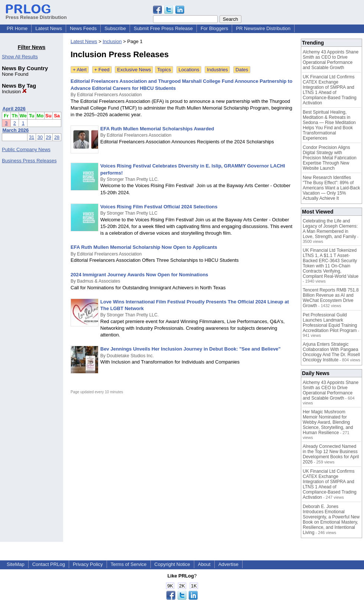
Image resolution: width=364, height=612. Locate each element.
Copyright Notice (172, 564)
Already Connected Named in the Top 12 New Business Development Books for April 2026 (331, 454)
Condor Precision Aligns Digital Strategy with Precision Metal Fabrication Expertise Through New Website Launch (330, 158)
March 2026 (16, 130)
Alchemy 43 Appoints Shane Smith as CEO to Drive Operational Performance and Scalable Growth (331, 60)
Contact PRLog (49, 564)
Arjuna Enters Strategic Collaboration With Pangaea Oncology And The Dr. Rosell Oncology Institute (331, 352)
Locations (189, 70)
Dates (242, 70)
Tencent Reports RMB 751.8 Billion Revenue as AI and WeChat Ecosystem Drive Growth (331, 298)
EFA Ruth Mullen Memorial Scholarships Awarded (157, 129)
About (204, 564)
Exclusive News (134, 70)
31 (32, 137)
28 (57, 137)
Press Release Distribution (36, 14)
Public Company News (26, 149)
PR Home (17, 28)
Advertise (228, 564)
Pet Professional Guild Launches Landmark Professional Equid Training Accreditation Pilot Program (330, 323)
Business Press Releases (29, 161)
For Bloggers (214, 28)
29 (48, 137)
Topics (164, 70)
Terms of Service (129, 564)
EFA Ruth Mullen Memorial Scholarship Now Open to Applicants (144, 247)
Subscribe (115, 28)
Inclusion (14, 92)
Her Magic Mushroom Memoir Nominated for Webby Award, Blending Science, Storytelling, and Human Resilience (328, 422)
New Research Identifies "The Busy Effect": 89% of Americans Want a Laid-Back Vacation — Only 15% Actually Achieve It (331, 188)
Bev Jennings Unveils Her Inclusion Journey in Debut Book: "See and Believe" (191, 349)
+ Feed (102, 70)
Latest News (49, 28)
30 (40, 137)
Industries (217, 70)
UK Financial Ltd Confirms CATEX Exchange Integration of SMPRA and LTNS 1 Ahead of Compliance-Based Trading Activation (330, 90)
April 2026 (14, 109)
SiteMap (16, 564)
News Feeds (83, 28)
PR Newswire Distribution (263, 28)
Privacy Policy (88, 564)
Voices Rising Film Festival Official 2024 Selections (159, 207)
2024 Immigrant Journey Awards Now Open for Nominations (139, 275)
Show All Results (20, 57)
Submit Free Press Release (163, 28)
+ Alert (80, 70)
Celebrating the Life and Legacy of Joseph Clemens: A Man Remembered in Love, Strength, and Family (330, 229)
